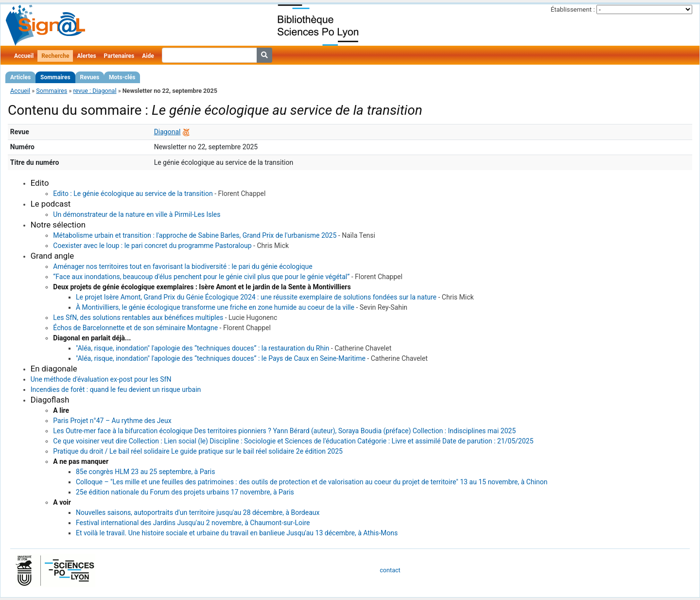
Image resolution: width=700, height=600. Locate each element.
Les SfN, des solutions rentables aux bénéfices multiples (138, 318)
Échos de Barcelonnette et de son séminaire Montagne (135, 328)
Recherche (55, 56)
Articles (20, 77)
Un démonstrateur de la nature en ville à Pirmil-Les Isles (137, 214)
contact (390, 570)
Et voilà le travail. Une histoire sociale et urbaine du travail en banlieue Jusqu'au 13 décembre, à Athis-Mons (237, 533)
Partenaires (119, 56)
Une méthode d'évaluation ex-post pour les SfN (101, 379)
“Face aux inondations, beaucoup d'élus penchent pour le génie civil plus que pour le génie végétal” (201, 277)
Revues (90, 77)
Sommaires (55, 77)
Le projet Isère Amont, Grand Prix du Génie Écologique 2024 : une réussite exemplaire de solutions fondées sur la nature (256, 297)
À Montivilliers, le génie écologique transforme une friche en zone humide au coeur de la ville (215, 307)
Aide (148, 56)
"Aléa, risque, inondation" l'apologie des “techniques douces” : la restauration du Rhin (202, 348)
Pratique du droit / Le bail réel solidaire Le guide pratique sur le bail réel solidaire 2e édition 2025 (198, 451)
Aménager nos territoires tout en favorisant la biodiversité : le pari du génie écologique (183, 266)
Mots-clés (122, 77)
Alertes (86, 56)
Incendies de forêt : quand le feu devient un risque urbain (116, 389)
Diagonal (167, 132)
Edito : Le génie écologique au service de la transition (133, 194)
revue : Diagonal (95, 91)
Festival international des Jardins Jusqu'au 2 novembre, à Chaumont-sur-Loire (193, 523)
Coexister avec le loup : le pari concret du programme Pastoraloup (152, 246)
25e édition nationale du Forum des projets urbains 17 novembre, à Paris (185, 492)
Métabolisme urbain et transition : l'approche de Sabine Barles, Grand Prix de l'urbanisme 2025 (195, 235)
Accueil (24, 56)
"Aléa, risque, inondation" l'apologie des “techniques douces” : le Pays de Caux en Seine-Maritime (221, 358)
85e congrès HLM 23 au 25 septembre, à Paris (145, 472)
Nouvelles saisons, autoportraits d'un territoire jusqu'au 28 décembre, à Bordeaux (198, 512)
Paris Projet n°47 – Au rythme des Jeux (112, 421)
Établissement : (573, 9)
